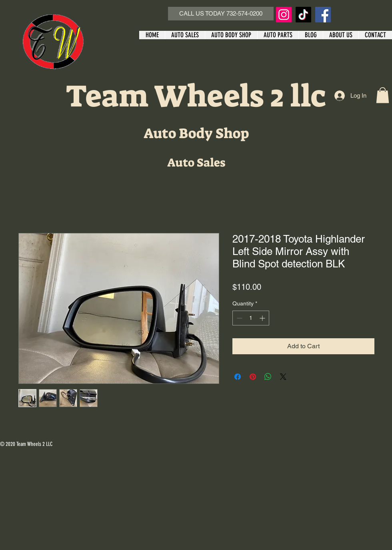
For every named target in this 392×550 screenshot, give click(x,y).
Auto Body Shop (196, 133)
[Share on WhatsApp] (268, 377)
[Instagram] (284, 15)
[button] (383, 95)
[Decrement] (239, 318)
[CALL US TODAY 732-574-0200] (221, 14)
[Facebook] (323, 15)
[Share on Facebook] (238, 377)
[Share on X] (283, 377)
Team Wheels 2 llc (196, 96)
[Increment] (263, 318)
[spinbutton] (251, 318)
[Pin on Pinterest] (253, 377)
